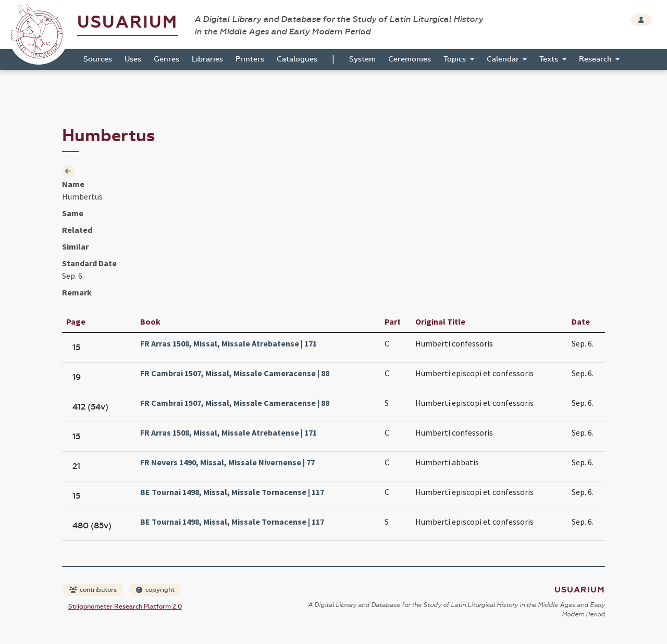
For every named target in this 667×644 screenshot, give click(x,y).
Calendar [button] (504, 59)
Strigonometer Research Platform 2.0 (125, 606)
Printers (250, 59)
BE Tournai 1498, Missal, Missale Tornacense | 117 (232, 492)
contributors (93, 590)
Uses (133, 59)
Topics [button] (456, 59)
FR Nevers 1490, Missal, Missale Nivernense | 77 (227, 462)
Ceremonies (410, 59)
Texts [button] (550, 59)
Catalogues (297, 59)
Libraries (207, 59)
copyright (155, 590)
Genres (166, 59)
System (362, 59)
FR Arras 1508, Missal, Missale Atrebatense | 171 (228, 343)
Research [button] (596, 59)
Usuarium (127, 22)
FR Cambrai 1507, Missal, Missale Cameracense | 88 (235, 373)
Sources (98, 59)
